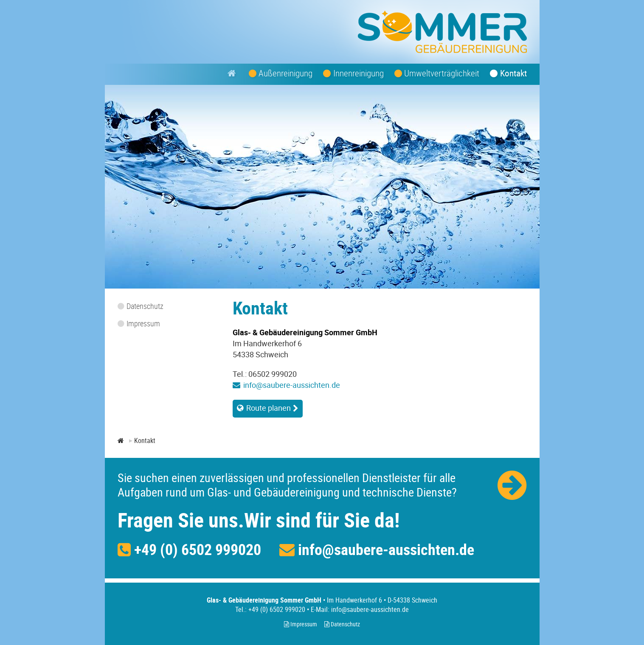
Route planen (269, 408)
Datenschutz (342, 624)
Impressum (301, 624)
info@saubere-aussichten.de (292, 385)
